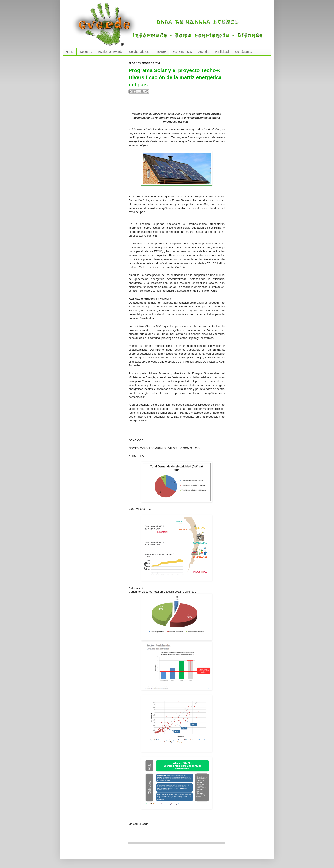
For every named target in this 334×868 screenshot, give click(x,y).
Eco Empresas (182, 52)
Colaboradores (139, 52)
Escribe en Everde (110, 52)
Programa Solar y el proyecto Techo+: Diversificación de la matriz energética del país (175, 77)
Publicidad (222, 52)
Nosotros (86, 52)
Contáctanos (244, 52)
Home (70, 52)
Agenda (203, 52)
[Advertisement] (179, 104)
